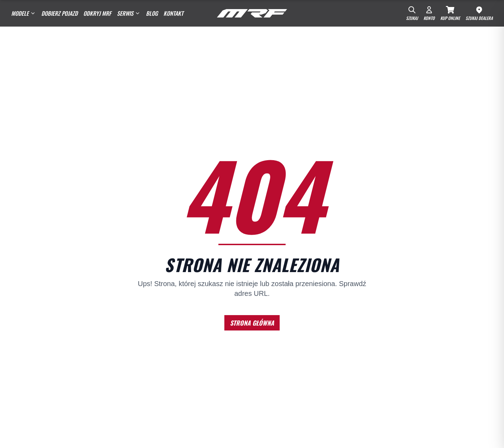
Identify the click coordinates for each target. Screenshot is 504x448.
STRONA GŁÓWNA (252, 323)
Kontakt (173, 13)
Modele (23, 13)
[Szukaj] (412, 13)
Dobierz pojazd (59, 13)
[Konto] (429, 13)
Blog (152, 13)
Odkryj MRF (97, 13)
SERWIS (129, 13)
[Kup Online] (450, 13)
